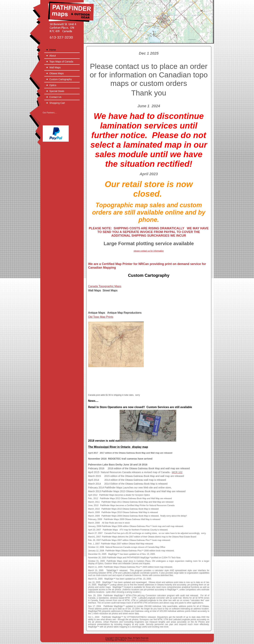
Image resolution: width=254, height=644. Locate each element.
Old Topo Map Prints (101, 317)
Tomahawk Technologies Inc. (138, 640)
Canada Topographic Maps (105, 286)
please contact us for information (149, 251)
